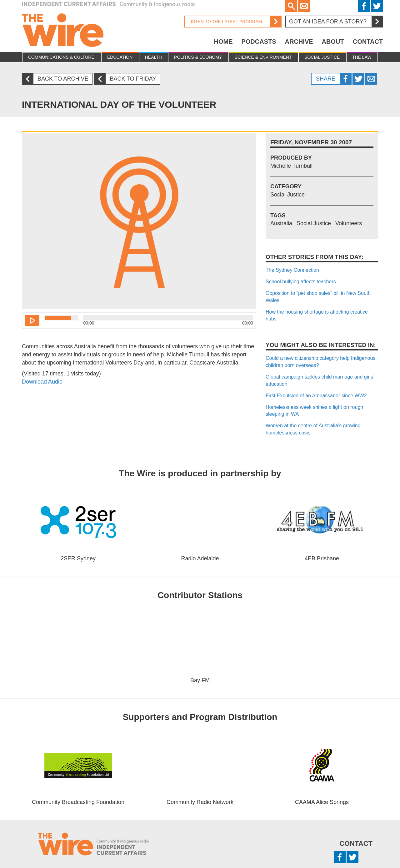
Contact (368, 42)
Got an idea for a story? (336, 22)
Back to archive (57, 79)
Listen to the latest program (232, 22)
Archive (299, 42)
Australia (281, 223)
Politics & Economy (198, 57)
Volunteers (349, 223)
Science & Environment (263, 57)
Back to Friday (127, 79)
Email (304, 6)
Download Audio (42, 382)
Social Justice (322, 57)
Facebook (364, 6)
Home (223, 42)
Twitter (377, 6)
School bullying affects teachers (301, 282)
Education (120, 57)
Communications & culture (61, 57)
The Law (362, 57)
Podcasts (259, 42)
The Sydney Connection (292, 270)
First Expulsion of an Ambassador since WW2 (316, 396)
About (333, 42)
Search (291, 6)
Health (153, 57)
